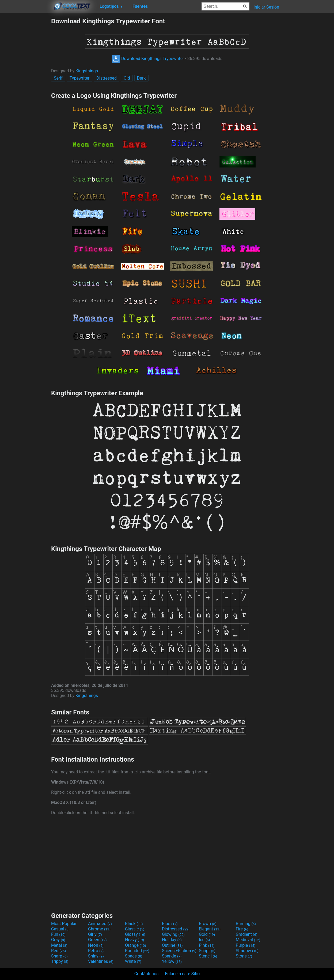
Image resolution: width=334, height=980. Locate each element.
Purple (246, 945)
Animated (100, 924)
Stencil (208, 956)
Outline (172, 945)
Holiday (172, 940)
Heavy (134, 940)
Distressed (107, 78)
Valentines (101, 961)
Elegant (210, 929)
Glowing (173, 934)
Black (134, 924)
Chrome (99, 929)
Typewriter (80, 78)
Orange (136, 945)
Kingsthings (87, 71)
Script (207, 951)
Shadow (247, 951)
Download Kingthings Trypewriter (148, 59)
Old (127, 78)
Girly (95, 934)
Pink (207, 945)
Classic (135, 929)
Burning (246, 924)
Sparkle (172, 956)
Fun (58, 934)
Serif (58, 78)
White (133, 961)
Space (134, 956)
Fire (242, 929)
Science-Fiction (179, 951)
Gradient (246, 934)
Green (97, 940)
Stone (244, 956)
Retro (96, 951)
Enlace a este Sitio (182, 974)
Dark (141, 78)
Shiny (96, 956)
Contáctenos (147, 974)
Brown (208, 924)
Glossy (135, 934)
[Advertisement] (25, 98)
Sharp (59, 956)
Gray (58, 940)
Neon (96, 945)
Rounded (137, 951)
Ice (204, 940)
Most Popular (64, 924)
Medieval (248, 940)
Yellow (172, 961)
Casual (60, 929)
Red (58, 951)
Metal (59, 945)
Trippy (60, 961)
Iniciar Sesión (266, 7)
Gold (207, 934)
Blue (170, 924)
